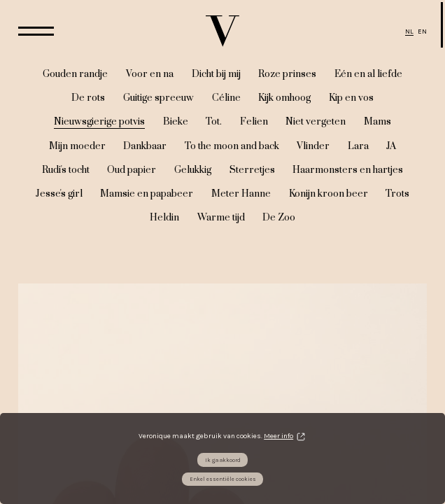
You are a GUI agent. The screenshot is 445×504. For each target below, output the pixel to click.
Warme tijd (221, 218)
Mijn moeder (77, 146)
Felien (254, 122)
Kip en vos (351, 98)
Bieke (176, 122)
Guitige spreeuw (158, 98)
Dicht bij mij (216, 74)
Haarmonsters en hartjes (348, 170)
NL (409, 31)
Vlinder (313, 146)
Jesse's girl (59, 194)
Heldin (164, 218)
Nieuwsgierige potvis (99, 122)
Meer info (278, 436)
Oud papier (132, 170)
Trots (397, 194)
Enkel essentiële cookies (223, 479)
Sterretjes (252, 170)
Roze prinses (287, 74)
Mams (377, 122)
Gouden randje (75, 74)
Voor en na (150, 74)
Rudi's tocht (66, 170)
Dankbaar (145, 146)
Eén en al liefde (368, 74)
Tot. (214, 122)
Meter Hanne (241, 194)
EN (422, 31)
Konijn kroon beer (329, 194)
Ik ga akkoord (223, 460)
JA (391, 146)
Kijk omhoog (284, 98)
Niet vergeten (316, 122)
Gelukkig (193, 170)
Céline (226, 98)
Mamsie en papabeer (147, 194)
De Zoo (279, 218)
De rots (88, 98)
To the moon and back (232, 146)
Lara (358, 146)
